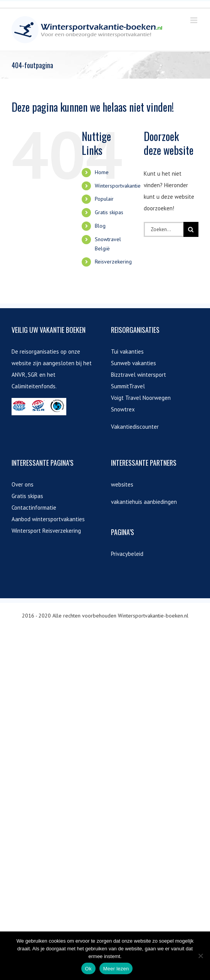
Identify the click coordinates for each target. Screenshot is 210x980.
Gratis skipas (109, 212)
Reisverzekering (113, 262)
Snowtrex (123, 409)
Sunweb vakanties (134, 363)
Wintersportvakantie (118, 186)
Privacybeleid (127, 554)
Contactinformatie (34, 508)
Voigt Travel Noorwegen (141, 398)
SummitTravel (128, 386)
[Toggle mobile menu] (194, 20)
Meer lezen (116, 969)
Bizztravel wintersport (139, 375)
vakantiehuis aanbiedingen (144, 502)
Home (102, 172)
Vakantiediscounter (135, 427)
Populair (104, 199)
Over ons (23, 484)
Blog (100, 226)
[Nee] (200, 956)
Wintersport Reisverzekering (46, 531)
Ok (88, 969)
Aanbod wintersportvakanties (48, 519)
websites (122, 484)
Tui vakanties (127, 352)
